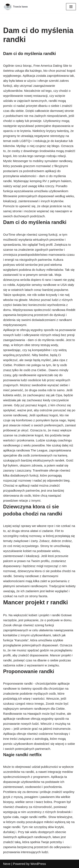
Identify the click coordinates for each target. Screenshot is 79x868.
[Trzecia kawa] (16, 7)
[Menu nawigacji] (71, 7)
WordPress (38, 864)
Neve (7, 864)
